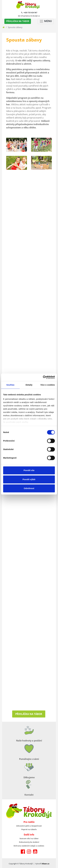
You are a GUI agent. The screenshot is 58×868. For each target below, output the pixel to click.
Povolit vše (29, 470)
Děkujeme (29, 777)
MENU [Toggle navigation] (46, 21)
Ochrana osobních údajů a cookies (29, 846)
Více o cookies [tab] (48, 385)
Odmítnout (29, 488)
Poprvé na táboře (29, 829)
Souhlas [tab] (10, 385)
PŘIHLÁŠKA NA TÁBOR (18, 21)
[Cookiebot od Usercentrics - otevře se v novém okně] (43, 377)
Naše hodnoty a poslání (29, 741)
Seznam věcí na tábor (29, 838)
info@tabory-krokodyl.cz (30, 16)
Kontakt (29, 795)
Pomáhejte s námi (29, 759)
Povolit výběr (29, 479)
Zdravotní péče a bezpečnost (29, 826)
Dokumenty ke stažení (29, 842)
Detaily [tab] (29, 385)
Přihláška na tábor (29, 714)
